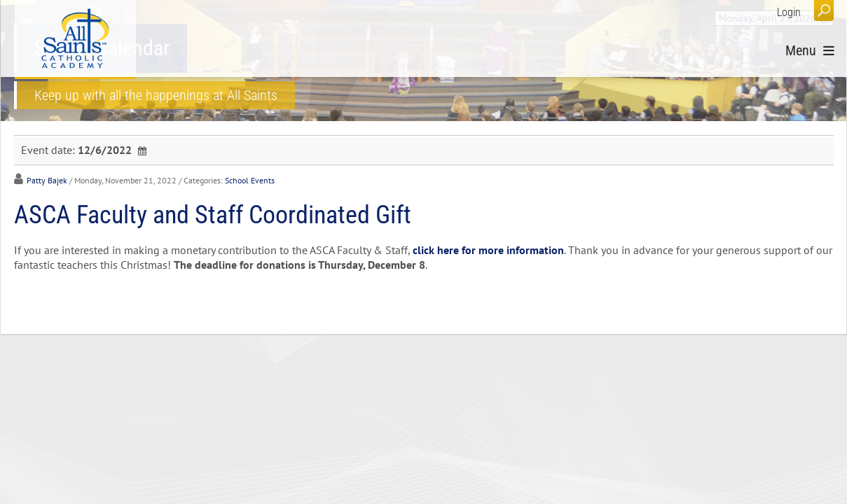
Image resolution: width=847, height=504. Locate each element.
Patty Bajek (47, 180)
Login (789, 12)
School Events (250, 180)
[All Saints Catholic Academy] (75, 38)
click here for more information (488, 250)
